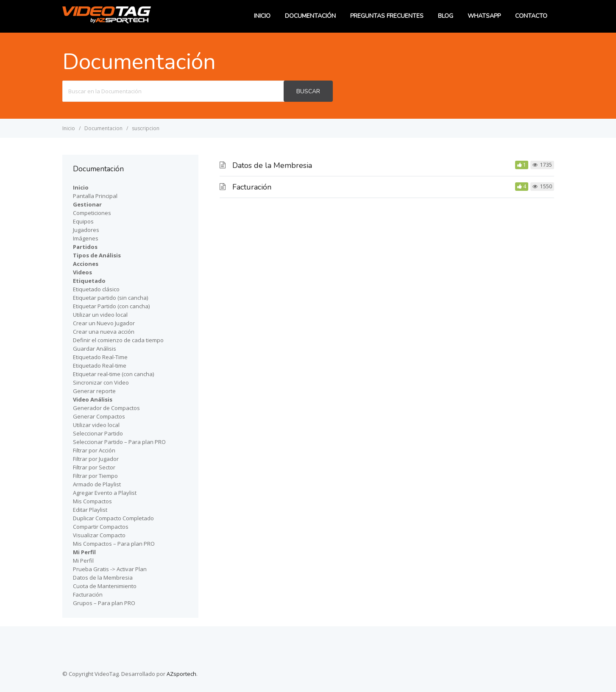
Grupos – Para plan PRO (104, 603)
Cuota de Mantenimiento (105, 586)
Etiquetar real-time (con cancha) (113, 374)
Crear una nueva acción (104, 332)
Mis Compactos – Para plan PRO (114, 544)
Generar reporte (94, 391)
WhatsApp (484, 16)
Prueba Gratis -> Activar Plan (110, 569)
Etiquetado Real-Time (100, 357)
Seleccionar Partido (98, 433)
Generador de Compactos (106, 408)
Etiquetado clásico (96, 289)
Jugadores (86, 230)
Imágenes (86, 238)
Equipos (83, 221)
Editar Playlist (90, 510)
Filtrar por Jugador (96, 459)
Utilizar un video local (100, 315)
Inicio (262, 16)
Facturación (252, 187)
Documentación (310, 16)
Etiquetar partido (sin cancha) (110, 298)
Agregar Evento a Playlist (105, 493)
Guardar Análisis (95, 349)
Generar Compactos (99, 416)
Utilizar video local (96, 425)
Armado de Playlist (97, 484)
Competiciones (92, 213)
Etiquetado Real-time (100, 366)
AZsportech (181, 674)
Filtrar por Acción (94, 450)
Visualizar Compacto (99, 535)
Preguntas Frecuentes (387, 16)
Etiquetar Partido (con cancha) (111, 306)
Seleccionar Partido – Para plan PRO (119, 442)
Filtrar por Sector (94, 467)
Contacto (531, 16)
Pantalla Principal (95, 196)
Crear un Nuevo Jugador (104, 323)
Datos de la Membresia (272, 165)
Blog (446, 16)
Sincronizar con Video (101, 382)
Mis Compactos (92, 501)
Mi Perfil (83, 561)
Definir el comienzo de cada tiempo (118, 340)
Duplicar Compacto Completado (113, 518)
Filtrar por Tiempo (95, 476)
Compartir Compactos (101, 527)
